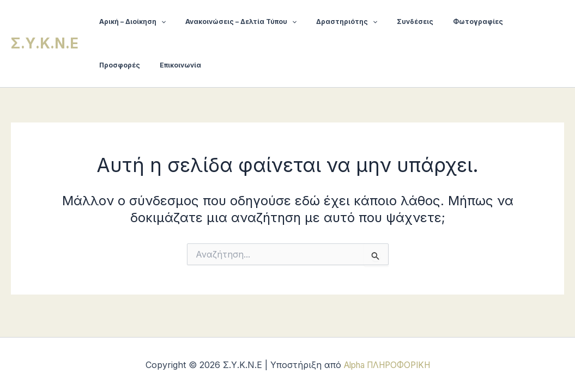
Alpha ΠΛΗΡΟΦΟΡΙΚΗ (387, 365)
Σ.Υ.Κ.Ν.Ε (45, 43)
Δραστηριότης (330, 22)
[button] (158, 22)
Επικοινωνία (117, 65)
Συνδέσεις (393, 22)
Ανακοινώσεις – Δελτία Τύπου (231, 22)
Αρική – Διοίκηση (129, 22)
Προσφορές (508, 22)
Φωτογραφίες (449, 22)
